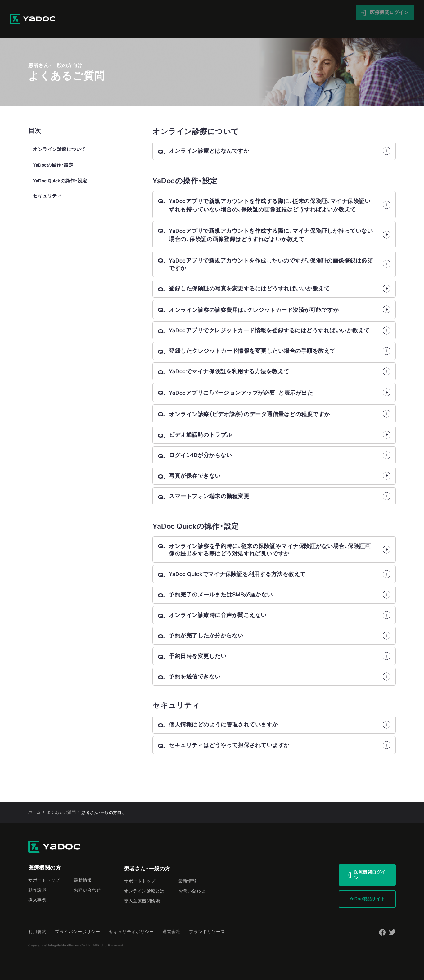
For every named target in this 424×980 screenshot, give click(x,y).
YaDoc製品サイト (367, 886)
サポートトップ (44, 867)
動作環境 (37, 877)
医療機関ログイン (370, 862)
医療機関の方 (45, 855)
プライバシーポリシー (77, 919)
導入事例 (236, 12)
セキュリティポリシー (131, 919)
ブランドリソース (207, 919)
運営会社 (171, 919)
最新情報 (303, 12)
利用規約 (37, 919)
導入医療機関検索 (142, 888)
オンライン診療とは (144, 878)
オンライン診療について (59, 136)
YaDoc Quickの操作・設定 (60, 168)
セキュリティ (47, 183)
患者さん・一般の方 (147, 856)
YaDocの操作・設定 (53, 152)
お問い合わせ (87, 877)
